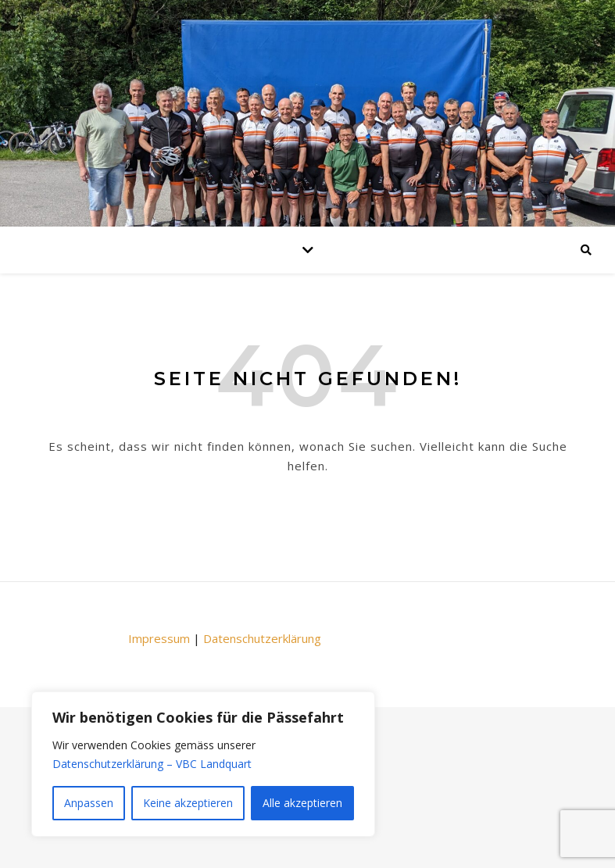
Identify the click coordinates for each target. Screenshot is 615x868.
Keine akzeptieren (188, 803)
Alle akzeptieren (302, 803)
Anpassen (89, 803)
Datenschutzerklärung (262, 638)
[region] (203, 764)
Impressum (159, 638)
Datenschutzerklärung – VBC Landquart (152, 764)
